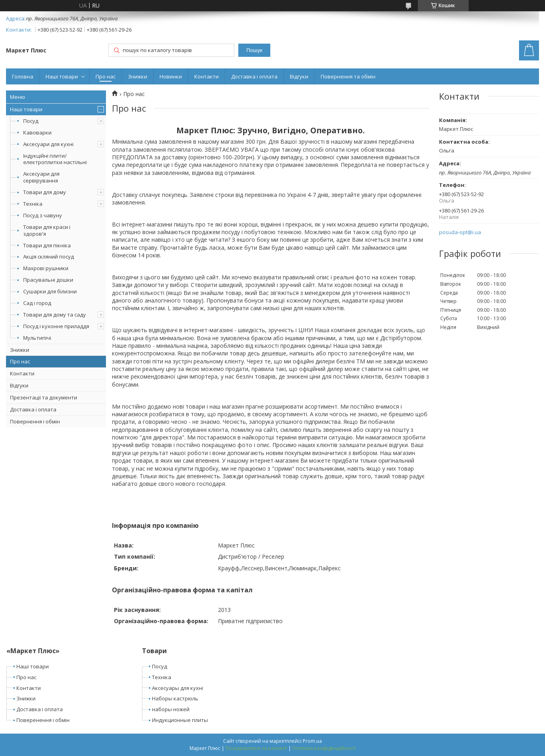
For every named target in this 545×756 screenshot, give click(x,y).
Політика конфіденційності (324, 748)
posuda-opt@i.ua (460, 232)
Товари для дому (45, 192)
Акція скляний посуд (49, 257)
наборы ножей (171, 709)
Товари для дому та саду (55, 315)
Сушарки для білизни (50, 291)
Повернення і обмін (35, 421)
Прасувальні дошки (48, 280)
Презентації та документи (44, 397)
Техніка (33, 204)
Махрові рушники (46, 268)
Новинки (171, 76)
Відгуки (299, 76)
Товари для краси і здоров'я (47, 230)
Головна (23, 76)
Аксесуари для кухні (48, 144)
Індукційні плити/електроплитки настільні (55, 159)
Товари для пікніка (47, 245)
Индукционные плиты (180, 720)
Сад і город (37, 303)
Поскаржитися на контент (256, 748)
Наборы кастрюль (175, 698)
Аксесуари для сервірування (41, 177)
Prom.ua (312, 741)
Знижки (138, 76)
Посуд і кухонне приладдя (56, 326)
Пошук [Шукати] (254, 50)
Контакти (207, 76)
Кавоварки (37, 132)
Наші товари (62, 76)
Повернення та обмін (348, 76)
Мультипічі (37, 338)
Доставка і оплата (254, 76)
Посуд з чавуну (43, 215)
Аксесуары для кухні (178, 688)
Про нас (106, 76)
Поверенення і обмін (43, 720)
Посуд (31, 121)
